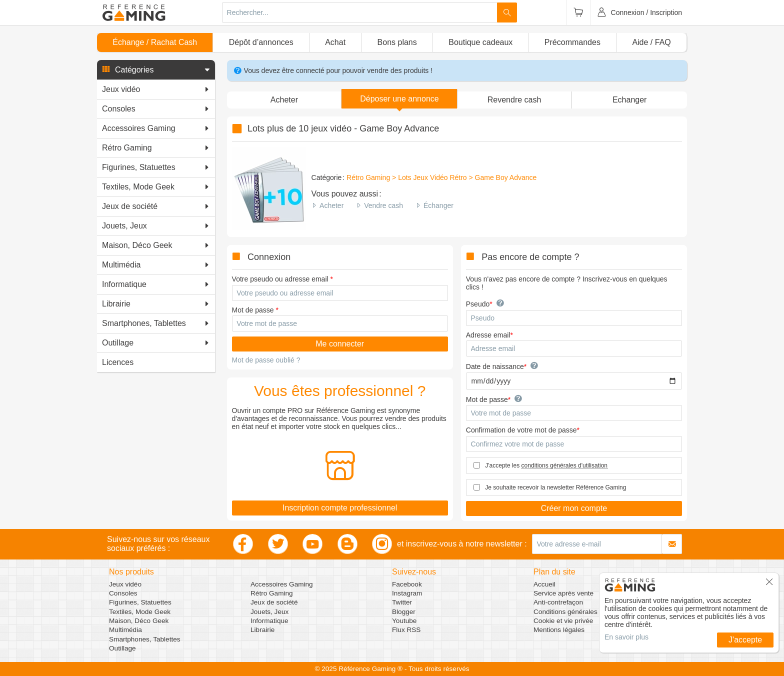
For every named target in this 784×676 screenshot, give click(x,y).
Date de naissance (495, 366)
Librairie (262, 630)
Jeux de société (274, 602)
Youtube (404, 621)
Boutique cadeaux (480, 42)
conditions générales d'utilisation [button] (564, 465)
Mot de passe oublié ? (266, 360)
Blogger (404, 612)
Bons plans (397, 42)
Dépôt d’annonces (261, 42)
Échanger (438, 205)
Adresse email (488, 335)
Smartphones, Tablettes (145, 639)
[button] (156, 70)
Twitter (402, 602)
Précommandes (572, 42)
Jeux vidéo (125, 584)
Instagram (407, 593)
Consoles (123, 593)
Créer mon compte (574, 508)
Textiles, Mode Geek (140, 612)
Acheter (331, 205)
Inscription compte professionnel (340, 508)
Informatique (269, 621)
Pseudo (478, 304)
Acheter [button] (284, 100)
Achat (335, 42)
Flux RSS (406, 630)
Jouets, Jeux (269, 612)
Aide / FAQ (651, 42)
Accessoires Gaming (282, 584)
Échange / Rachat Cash (155, 42)
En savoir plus (626, 637)
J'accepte (745, 640)
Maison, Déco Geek (139, 621)
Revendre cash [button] (514, 100)
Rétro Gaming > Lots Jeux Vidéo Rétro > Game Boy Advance (441, 177)
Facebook (407, 584)
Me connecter (340, 344)
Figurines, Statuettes (140, 602)
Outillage (122, 648)
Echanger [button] (630, 100)
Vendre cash (383, 205)
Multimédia (125, 630)
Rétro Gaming (272, 593)
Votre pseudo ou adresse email (280, 279)
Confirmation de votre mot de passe (521, 430)
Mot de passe (253, 310)
